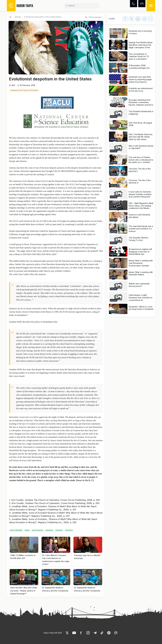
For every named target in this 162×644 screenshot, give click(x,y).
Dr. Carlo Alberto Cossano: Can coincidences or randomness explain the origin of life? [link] (56, 560)
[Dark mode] (134, 4)
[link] (24, 90)
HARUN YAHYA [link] (25, 6)
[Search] (83, 6)
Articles (18, 17)
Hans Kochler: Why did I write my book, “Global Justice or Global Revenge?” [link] (24, 591)
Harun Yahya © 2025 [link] (53, 633)
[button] (24, 551)
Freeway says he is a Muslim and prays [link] (87, 557)
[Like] (67, 633)
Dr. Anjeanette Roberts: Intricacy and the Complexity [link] (55, 589)
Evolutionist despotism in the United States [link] (43, 17)
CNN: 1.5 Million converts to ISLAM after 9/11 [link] (23, 557)
